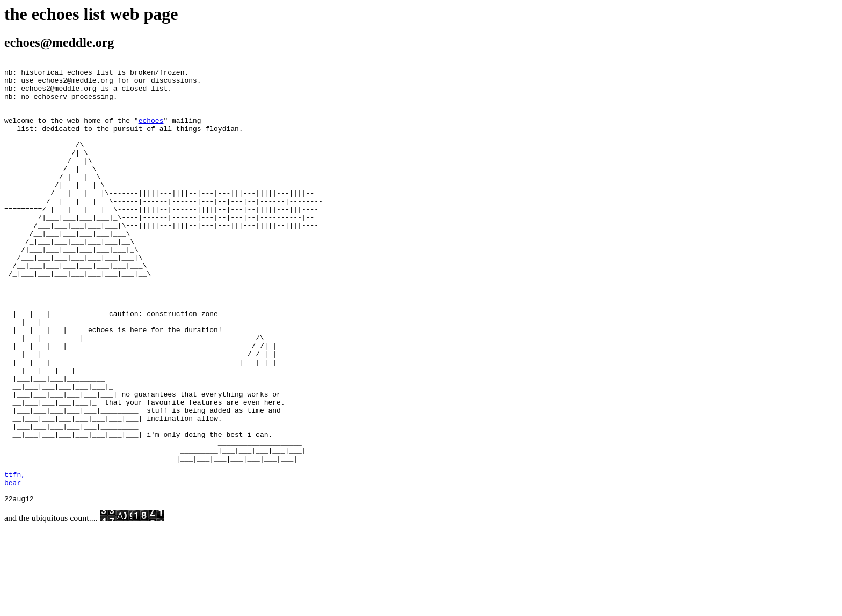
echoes (151, 133)
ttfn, (15, 558)
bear (13, 568)
